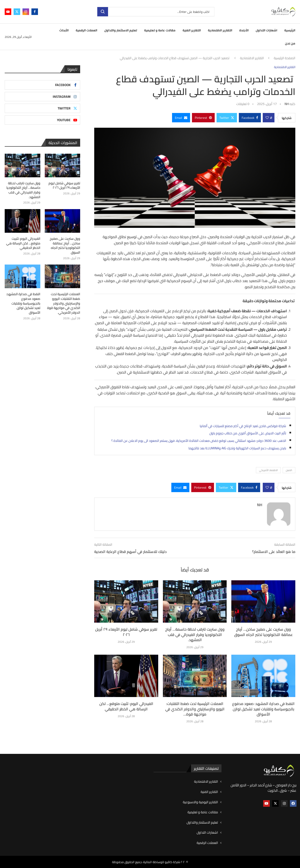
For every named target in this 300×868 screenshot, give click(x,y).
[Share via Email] (181, 118)
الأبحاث (64, 30)
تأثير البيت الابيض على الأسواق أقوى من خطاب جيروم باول (248, 433)
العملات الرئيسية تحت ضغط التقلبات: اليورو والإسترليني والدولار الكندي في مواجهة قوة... (195, 709)
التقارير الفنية (192, 30)
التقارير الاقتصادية (220, 30)
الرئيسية (290, 30)
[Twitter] (17, 12)
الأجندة (244, 30)
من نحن (290, 43)
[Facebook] (35, 12)
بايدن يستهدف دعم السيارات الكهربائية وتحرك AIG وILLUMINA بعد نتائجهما (237, 448)
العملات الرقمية (86, 30)
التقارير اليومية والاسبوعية (200, 802)
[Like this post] (267, 118)
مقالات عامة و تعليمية (160, 30)
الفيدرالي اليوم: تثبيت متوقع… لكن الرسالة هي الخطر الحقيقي (126, 706)
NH (287, 104)
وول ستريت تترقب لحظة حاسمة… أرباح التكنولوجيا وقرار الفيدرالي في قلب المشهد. (195, 634)
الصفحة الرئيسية (285, 58)
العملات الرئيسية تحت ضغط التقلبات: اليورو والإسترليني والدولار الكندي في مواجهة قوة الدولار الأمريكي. (64, 303)
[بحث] (156, 12)
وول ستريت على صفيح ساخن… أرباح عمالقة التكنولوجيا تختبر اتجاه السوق (263, 632)
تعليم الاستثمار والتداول (121, 30)
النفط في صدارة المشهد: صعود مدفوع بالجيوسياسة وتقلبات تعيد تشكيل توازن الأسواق (263, 709)
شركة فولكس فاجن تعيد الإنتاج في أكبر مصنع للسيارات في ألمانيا (243, 426)
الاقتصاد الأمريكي (268, 470)
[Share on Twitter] (227, 118)
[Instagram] (26, 12)
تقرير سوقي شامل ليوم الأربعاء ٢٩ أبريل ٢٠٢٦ (126, 632)
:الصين (289, 470)
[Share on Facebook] (250, 118)
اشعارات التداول (266, 30)
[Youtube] (8, 12)
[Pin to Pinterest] (203, 118)
